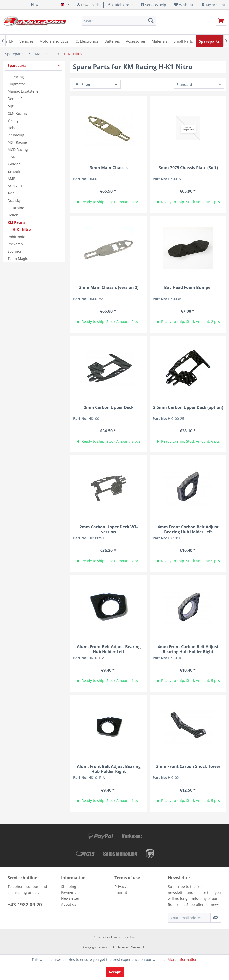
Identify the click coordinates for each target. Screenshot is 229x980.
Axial (12, 193)
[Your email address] (189, 918)
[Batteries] (112, 41)
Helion (13, 215)
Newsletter (70, 898)
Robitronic (16, 237)
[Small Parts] (183, 41)
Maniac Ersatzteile (23, 91)
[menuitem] (184, 5)
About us (69, 904)
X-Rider (14, 164)
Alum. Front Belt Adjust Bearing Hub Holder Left (109, 649)
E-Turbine (16, 208)
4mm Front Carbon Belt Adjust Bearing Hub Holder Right (188, 649)
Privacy (120, 886)
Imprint (121, 892)
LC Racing (16, 77)
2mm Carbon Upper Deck (109, 407)
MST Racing (17, 142)
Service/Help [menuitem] (153, 5)
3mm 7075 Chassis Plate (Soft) (188, 168)
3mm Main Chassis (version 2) (109, 288)
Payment (68, 892)
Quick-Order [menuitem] (120, 5)
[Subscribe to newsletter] (216, 918)
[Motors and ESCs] (54, 41)
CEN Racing (17, 113)
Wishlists (41, 5)
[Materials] (160, 41)
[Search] (151, 21)
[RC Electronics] (86, 41)
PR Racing (16, 135)
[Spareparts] (209, 41)
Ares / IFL (15, 186)
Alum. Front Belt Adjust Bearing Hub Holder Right (109, 769)
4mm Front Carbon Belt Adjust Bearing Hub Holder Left (188, 529)
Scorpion (15, 251)
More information (183, 960)
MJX (11, 106)
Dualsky (14, 200)
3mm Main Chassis (109, 168)
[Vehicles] (26, 41)
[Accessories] (136, 41)
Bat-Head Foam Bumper (188, 288)
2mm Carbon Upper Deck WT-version (109, 529)
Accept (115, 972)
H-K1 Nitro (22, 229)
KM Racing (16, 222)
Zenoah (14, 171)
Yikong (13, 120)
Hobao (13, 128)
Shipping (69, 886)
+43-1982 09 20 (25, 905)
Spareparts (17, 66)
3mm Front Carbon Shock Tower (188, 767)
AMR (11, 179)
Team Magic (18, 259)
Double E (15, 99)
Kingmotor (16, 84)
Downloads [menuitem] (88, 5)
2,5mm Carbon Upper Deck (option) (188, 407)
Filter (83, 84)
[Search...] (119, 21)
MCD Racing (18, 150)
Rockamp (15, 244)
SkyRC (13, 157)
